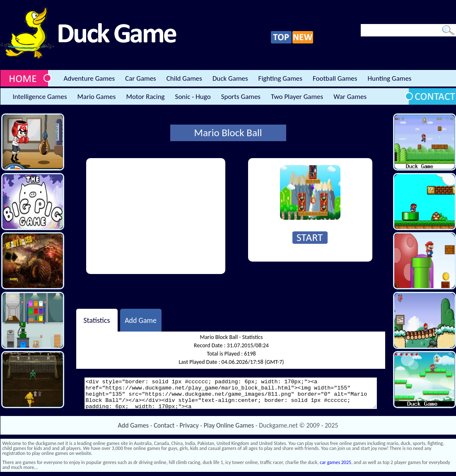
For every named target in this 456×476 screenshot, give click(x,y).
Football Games (335, 78)
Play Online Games (229, 425)
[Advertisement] (156, 216)
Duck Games (230, 78)
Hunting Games (389, 78)
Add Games (133, 425)
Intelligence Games (40, 97)
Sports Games (241, 97)
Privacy (189, 425)
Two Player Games (297, 97)
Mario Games (97, 97)
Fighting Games (280, 78)
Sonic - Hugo (193, 97)
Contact (164, 425)
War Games (350, 97)
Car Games (141, 78)
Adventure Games (89, 78)
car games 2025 (335, 462)
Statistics (97, 320)
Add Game (141, 320)
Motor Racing (145, 97)
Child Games (184, 78)
